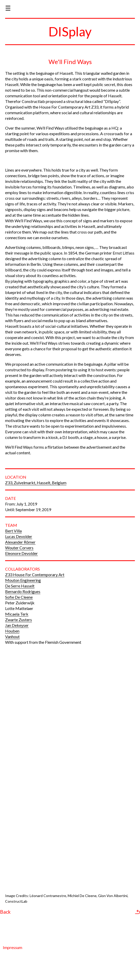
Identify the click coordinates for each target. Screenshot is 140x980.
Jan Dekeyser (17, 625)
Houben (12, 631)
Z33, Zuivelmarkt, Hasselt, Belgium (36, 483)
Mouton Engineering (23, 580)
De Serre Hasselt (20, 586)
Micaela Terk (17, 614)
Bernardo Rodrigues (23, 591)
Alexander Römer (20, 542)
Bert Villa (13, 531)
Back (5, 912)
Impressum (13, 947)
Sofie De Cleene (19, 597)
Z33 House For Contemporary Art (35, 575)
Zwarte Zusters (19, 620)
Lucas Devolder (19, 536)
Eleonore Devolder (21, 553)
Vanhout (12, 636)
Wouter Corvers (19, 548)
